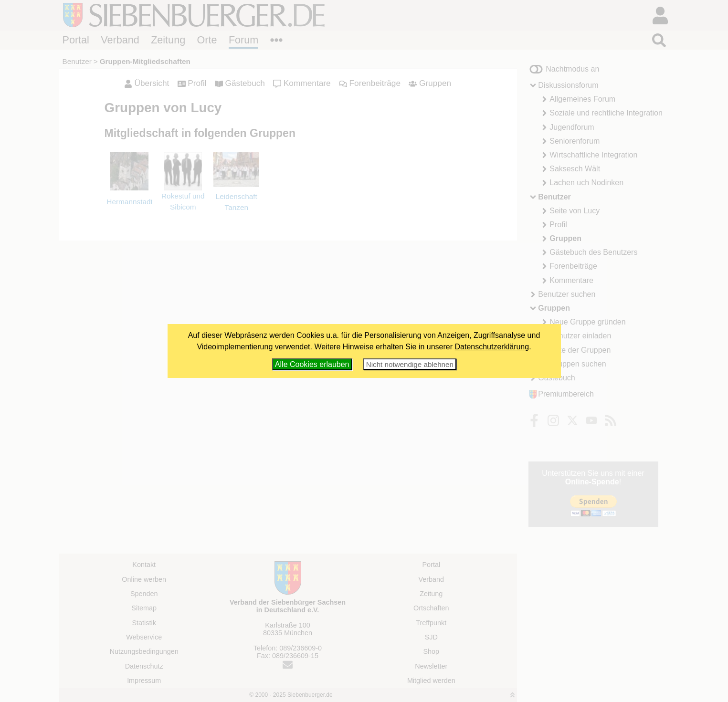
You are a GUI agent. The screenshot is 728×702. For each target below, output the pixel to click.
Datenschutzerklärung (492, 347)
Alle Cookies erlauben (312, 364)
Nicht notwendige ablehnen (410, 364)
